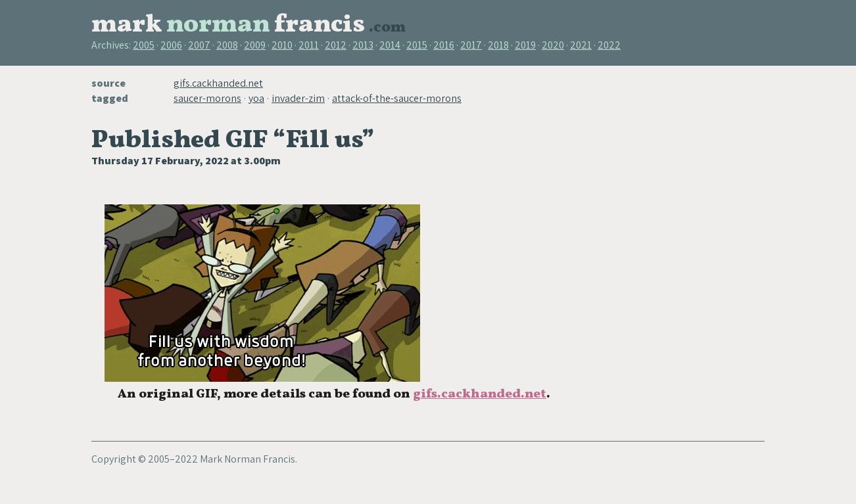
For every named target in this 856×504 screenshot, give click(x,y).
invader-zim (298, 98)
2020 (553, 45)
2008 (227, 45)
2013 (363, 45)
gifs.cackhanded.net (218, 83)
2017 (471, 45)
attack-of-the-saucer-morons (397, 98)
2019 (525, 45)
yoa (256, 98)
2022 (609, 45)
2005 (144, 45)
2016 (444, 45)
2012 (336, 45)
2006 (171, 45)
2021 (581, 45)
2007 (199, 45)
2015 (417, 45)
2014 (390, 45)
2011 (309, 45)
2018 (498, 45)
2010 (282, 45)
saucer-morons (207, 98)
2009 (255, 45)
